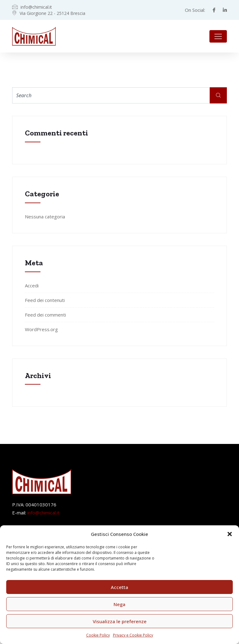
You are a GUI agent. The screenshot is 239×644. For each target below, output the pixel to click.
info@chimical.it (43, 513)
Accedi (32, 285)
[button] (230, 534)
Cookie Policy (98, 635)
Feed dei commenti (45, 315)
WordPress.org (41, 329)
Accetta (119, 587)
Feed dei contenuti (45, 300)
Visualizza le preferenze (120, 621)
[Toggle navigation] (218, 36)
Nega (119, 604)
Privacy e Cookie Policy (133, 635)
